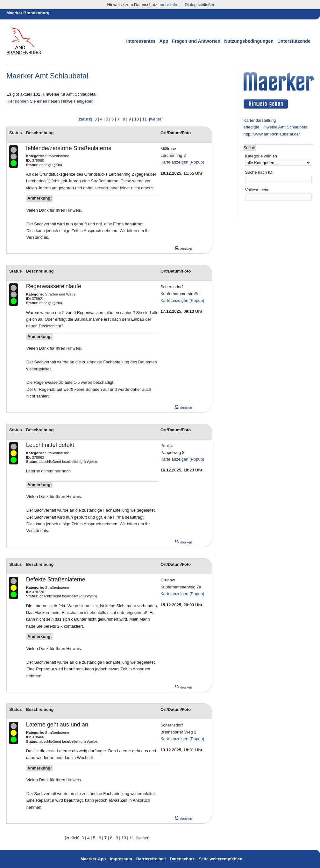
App (164, 41)
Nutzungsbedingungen (249, 41)
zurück (85, 119)
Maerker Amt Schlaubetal (47, 76)
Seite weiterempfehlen (220, 859)
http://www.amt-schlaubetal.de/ (272, 134)
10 (136, 119)
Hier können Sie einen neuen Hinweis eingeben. (51, 101)
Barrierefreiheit (151, 859)
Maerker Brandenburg (28, 13)
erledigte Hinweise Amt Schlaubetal (276, 127)
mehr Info (168, 5)
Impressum (121, 859)
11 (145, 119)
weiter (156, 119)
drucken (183, 249)
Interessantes (141, 41)
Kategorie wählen (261, 156)
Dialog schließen (200, 5)
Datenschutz (182, 859)
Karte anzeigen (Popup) (182, 162)
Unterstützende (294, 41)
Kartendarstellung (260, 120)
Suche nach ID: (259, 172)
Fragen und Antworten (196, 41)
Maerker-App (93, 859)
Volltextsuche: (258, 190)
